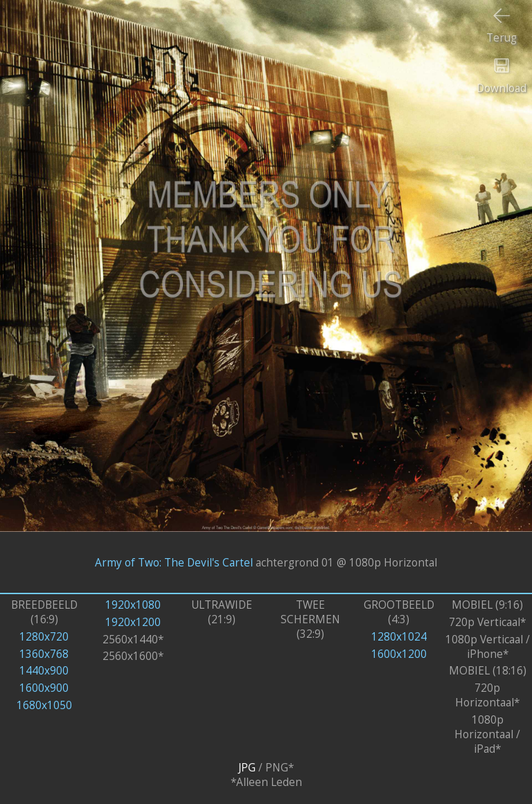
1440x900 (44, 671)
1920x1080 (133, 605)
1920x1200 (133, 622)
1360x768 (44, 654)
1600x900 (44, 688)
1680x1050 (44, 705)
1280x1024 (399, 637)
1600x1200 (399, 654)
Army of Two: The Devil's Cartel (174, 562)
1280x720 (44, 637)
